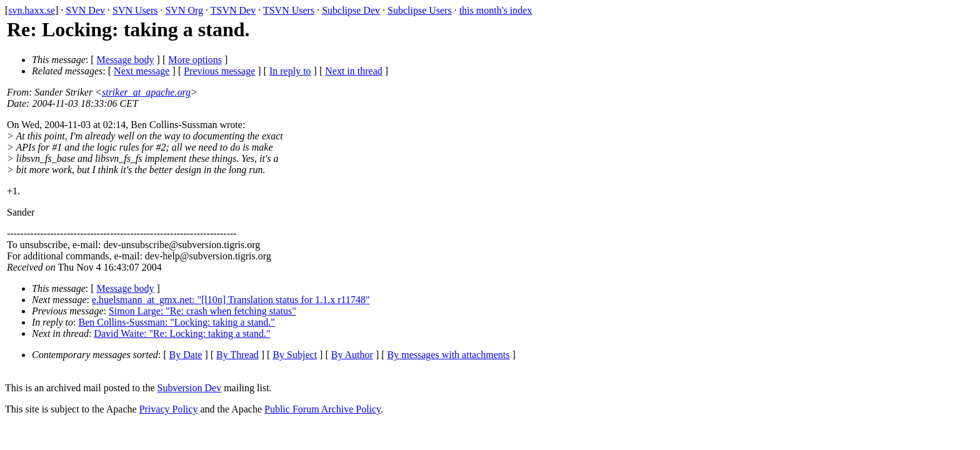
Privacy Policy (169, 409)
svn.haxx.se (32, 10)
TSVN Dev (233, 10)
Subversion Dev (190, 388)
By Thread (237, 355)
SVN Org (184, 10)
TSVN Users (289, 10)
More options (195, 60)
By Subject (295, 355)
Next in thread (354, 71)
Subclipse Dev (351, 10)
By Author (352, 355)
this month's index (496, 10)
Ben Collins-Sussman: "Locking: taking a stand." (177, 322)
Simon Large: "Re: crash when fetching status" (202, 311)
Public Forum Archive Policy (322, 409)
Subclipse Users (420, 10)
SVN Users (135, 10)
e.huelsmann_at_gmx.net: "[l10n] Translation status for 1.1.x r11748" (231, 300)
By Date (186, 355)
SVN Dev (85, 10)
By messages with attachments (449, 355)
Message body (126, 60)
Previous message (219, 71)
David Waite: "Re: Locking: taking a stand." (182, 333)
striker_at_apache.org (146, 92)
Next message (142, 71)
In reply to (290, 71)
